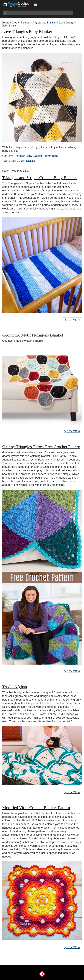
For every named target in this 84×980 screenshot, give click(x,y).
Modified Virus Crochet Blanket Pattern (36, 808)
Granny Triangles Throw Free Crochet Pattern (41, 447)
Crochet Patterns (21, 23)
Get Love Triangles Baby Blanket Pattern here (30, 156)
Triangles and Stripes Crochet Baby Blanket (40, 178)
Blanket (13, 161)
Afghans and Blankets (44, 23)
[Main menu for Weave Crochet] (36, 5)
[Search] (38, 13)
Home (6, 23)
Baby (21, 161)
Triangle (30, 161)
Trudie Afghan (15, 687)
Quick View (72, 320)
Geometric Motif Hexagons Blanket (33, 335)
